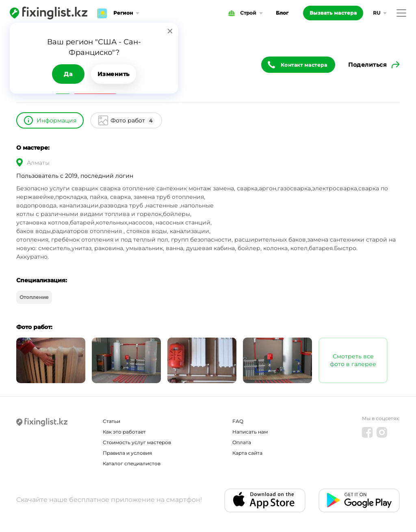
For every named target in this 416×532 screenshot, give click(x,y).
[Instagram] (382, 432)
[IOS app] (265, 500)
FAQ (238, 421)
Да (68, 74)
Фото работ (133, 121)
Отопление (34, 297)
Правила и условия (127, 453)
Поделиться (367, 65)
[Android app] (359, 500)
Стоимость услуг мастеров (137, 442)
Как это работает (124, 432)
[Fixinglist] (49, 13)
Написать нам (250, 432)
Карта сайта (247, 453)
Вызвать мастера (333, 13)
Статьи (112, 421)
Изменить (114, 74)
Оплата (242, 442)
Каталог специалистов (132, 463)
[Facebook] (367, 432)
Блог (282, 13)
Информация (56, 120)
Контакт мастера (304, 65)
